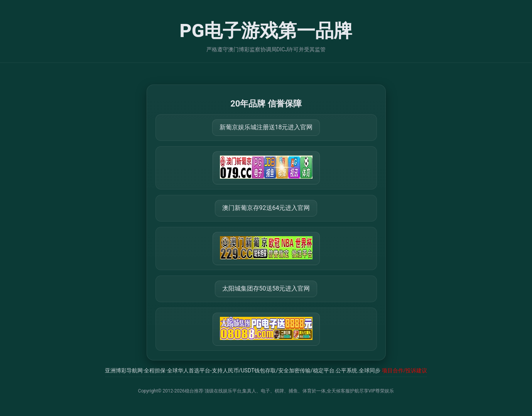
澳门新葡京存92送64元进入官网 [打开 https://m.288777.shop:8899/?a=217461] (266, 208)
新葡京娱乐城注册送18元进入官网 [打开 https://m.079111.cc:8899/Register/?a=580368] (266, 127)
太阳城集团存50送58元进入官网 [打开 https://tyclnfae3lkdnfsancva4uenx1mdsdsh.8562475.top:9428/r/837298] (266, 288)
